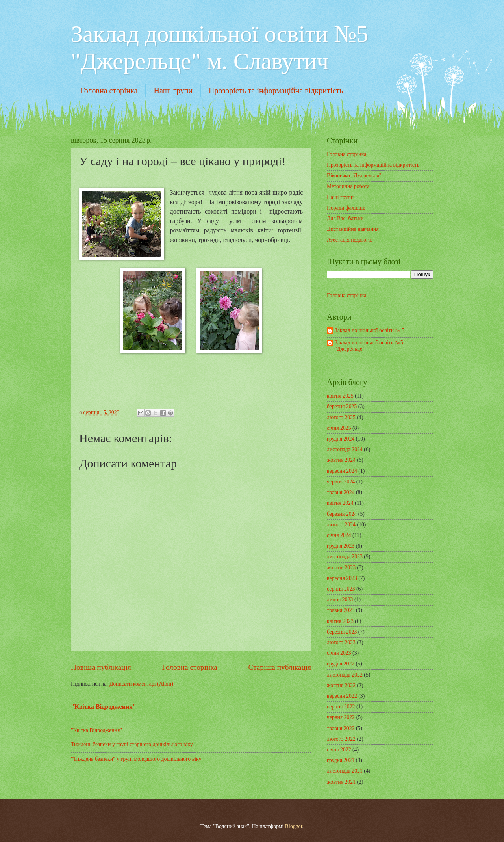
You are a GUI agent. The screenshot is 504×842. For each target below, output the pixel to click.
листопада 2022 (345, 675)
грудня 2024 (341, 439)
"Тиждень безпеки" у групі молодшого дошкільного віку (136, 759)
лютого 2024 (341, 525)
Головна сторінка (109, 91)
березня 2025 (342, 406)
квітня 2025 (340, 396)
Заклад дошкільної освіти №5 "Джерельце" (369, 346)
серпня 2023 (341, 589)
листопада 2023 (345, 557)
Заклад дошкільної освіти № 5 (370, 330)
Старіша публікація (280, 667)
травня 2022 (341, 728)
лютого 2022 (341, 739)
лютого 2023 (341, 642)
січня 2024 (339, 535)
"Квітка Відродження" (104, 707)
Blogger (294, 826)
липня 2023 (340, 599)
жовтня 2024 (341, 460)
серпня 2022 (341, 707)
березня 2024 (342, 514)
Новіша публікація (101, 667)
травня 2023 (341, 610)
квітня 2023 (340, 621)
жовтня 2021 (341, 782)
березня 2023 (342, 632)
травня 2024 (341, 492)
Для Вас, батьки (345, 218)
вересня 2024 (342, 471)
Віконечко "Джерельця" (354, 176)
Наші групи (173, 91)
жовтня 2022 (341, 685)
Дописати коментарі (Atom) (141, 684)
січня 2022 (339, 750)
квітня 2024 (340, 503)
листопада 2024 (345, 449)
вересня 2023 (342, 578)
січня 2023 (339, 653)
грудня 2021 (341, 760)
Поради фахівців (346, 208)
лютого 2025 (341, 417)
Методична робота (348, 186)
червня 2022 (341, 717)
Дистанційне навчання (353, 229)
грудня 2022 (341, 664)
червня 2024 (341, 482)
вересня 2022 (342, 696)
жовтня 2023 (341, 568)
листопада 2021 (345, 771)
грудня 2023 (341, 546)
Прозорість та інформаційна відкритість (276, 91)
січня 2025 (339, 428)
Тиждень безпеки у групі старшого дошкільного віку (132, 744)
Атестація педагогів (350, 240)
